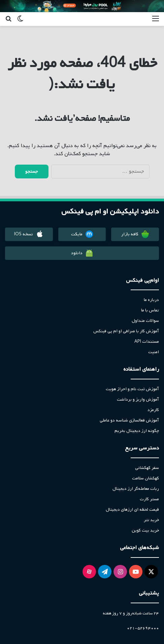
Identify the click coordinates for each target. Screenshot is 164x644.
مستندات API (147, 342)
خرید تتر (151, 520)
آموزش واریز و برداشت (138, 399)
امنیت (154, 352)
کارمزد (153, 410)
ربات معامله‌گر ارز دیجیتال (136, 489)
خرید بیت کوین (145, 530)
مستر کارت (149, 499)
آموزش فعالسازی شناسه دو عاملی (129, 420)
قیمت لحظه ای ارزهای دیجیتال (132, 510)
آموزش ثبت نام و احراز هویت (132, 389)
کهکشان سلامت (145, 478)
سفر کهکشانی (147, 468)
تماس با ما (150, 310)
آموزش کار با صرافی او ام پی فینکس (126, 331)
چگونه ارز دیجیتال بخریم (137, 431)
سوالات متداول (145, 321)
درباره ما (151, 300)
